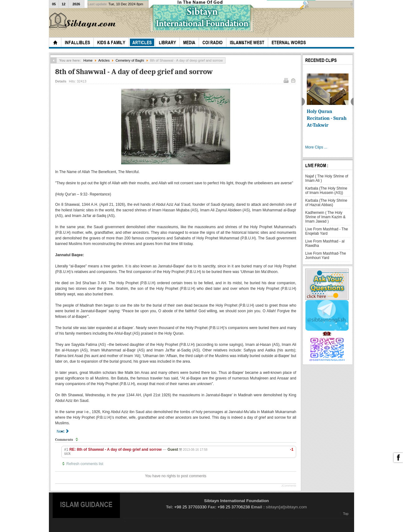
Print (286, 80)
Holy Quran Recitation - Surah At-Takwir (327, 118)
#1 (66, 450)
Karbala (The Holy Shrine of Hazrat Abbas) (326, 203)
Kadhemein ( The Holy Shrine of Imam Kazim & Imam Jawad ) (325, 217)
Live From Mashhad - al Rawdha (325, 243)
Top (346, 514)
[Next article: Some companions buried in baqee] (63, 431)
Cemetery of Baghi (130, 60)
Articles (104, 60)
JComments (289, 486)
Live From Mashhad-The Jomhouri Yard (326, 256)
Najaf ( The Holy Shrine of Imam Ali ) (327, 178)
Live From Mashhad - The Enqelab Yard (327, 231)
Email (293, 80)
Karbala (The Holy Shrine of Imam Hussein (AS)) (326, 191)
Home (88, 60)
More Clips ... (316, 147)
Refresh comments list (85, 464)
